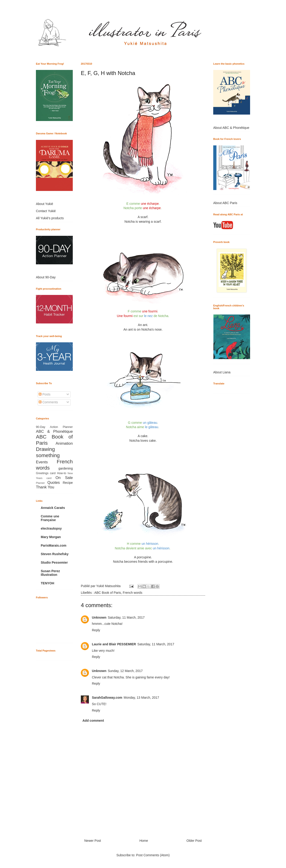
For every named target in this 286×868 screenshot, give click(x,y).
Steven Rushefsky (55, 554)
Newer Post (93, 841)
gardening (66, 468)
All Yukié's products (50, 218)
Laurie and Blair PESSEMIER (114, 644)
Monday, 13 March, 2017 (141, 698)
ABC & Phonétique (54, 431)
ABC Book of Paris (108, 593)
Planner (40, 483)
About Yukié (44, 204)
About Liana (222, 372)
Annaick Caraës (53, 508)
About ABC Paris (225, 203)
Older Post (194, 841)
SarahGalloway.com (107, 698)
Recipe (68, 483)
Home (144, 841)
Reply (96, 630)
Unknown (99, 617)
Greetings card (46, 473)
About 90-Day (46, 277)
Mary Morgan (51, 537)
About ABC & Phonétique (231, 128)
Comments (48, 402)
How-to (62, 473)
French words (133, 593)
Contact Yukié (46, 211)
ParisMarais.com (54, 545)
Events (42, 462)
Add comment (93, 721)
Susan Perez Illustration (50, 573)
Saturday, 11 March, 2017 (126, 617)
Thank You (45, 487)
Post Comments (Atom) (153, 855)
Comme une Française (50, 518)
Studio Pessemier (54, 562)
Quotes (54, 483)
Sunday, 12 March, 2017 (125, 671)
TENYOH (47, 583)
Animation (64, 443)
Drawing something (48, 452)
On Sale (64, 478)
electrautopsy (51, 528)
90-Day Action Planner (54, 427)
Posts (45, 394)
